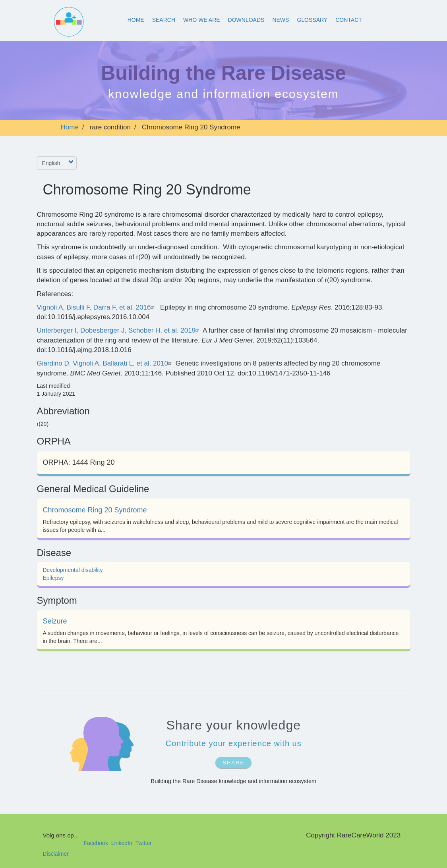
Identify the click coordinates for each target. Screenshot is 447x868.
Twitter (144, 843)
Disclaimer (56, 854)
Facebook (96, 843)
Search (164, 20)
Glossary (312, 20)
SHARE (233, 763)
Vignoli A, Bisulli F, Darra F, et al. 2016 (97, 307)
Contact (349, 20)
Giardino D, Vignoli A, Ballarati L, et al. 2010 (105, 363)
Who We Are (202, 20)
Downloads (246, 20)
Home (136, 20)
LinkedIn (122, 843)
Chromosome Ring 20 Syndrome (95, 510)
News (281, 20)
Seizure (55, 621)
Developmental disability (73, 570)
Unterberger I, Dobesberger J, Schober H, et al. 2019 (119, 330)
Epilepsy (53, 578)
